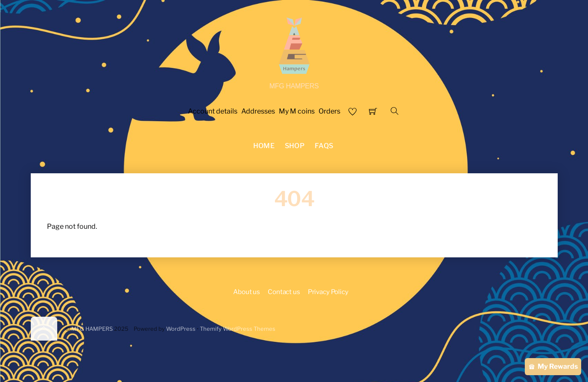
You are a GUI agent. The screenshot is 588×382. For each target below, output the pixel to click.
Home (264, 146)
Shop (295, 146)
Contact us (284, 292)
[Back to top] (44, 329)
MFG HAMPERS (92, 329)
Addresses (258, 111)
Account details (213, 111)
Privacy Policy (328, 292)
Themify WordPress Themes (238, 329)
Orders (329, 111)
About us (247, 292)
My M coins (297, 111)
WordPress (181, 329)
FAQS (324, 146)
